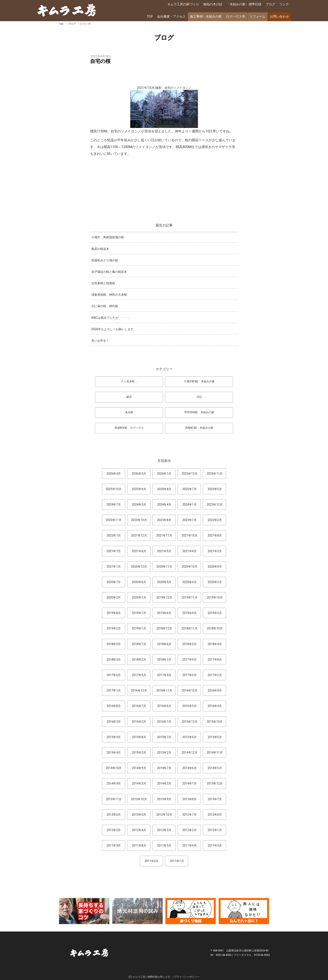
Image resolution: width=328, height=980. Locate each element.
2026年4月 (114, 474)
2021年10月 (189, 535)
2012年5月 (114, 830)
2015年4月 (114, 753)
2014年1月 (189, 783)
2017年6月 (114, 675)
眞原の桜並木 (100, 249)
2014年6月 (189, 768)
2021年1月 (114, 567)
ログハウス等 (236, 17)
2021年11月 (164, 535)
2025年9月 (139, 489)
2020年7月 (114, 582)
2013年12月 (215, 783)
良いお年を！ (100, 341)
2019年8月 (114, 613)
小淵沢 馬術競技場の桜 (108, 237)
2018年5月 (189, 644)
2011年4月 (189, 846)
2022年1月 (114, 535)
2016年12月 (139, 690)
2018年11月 (189, 628)
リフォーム (257, 17)
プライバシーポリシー (187, 977)
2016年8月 (114, 706)
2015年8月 (139, 737)
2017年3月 (189, 675)
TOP (150, 17)
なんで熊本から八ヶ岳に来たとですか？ (244, 911)
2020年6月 (139, 582)
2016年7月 (139, 706)
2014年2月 (164, 783)
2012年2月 (189, 830)
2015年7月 (164, 737)
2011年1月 (177, 861)
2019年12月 (164, 597)
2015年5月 (215, 737)
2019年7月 (139, 613)
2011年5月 (164, 846)
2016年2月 (139, 722)
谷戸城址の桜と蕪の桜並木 (109, 272)
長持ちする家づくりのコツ (84, 911)
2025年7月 (189, 489)
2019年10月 (215, 597)
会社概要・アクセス (171, 17)
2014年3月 (139, 783)
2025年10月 (114, 489)
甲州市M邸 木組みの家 (199, 412)
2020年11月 (164, 567)
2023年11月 (114, 520)
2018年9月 (114, 644)
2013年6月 (114, 815)
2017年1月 (114, 690)
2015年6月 (189, 737)
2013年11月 (114, 799)
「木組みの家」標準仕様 (244, 4)
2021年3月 (215, 551)
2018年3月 (114, 660)
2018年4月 (215, 644)
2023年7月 (189, 520)
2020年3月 (215, 582)
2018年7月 (139, 644)
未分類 (129, 412)
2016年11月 (164, 690)
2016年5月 (189, 706)
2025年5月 (215, 489)
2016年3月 (114, 722)
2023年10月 (139, 520)
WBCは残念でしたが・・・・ (111, 318)
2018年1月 (164, 660)
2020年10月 (189, 567)
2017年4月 (164, 675)
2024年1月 (189, 505)
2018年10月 (215, 628)
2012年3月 (164, 830)
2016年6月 (164, 706)
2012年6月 (215, 815)
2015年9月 (114, 737)
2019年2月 (114, 628)
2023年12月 (215, 505)
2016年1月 (164, 722)
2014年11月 (215, 753)
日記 (199, 397)
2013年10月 (139, 799)
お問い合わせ (279, 17)
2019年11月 (189, 597)
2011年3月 (215, 846)
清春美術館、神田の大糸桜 (109, 295)
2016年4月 (215, 706)
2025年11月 (215, 474)
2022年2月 (215, 520)
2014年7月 (164, 768)
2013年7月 (215, 799)
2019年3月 (215, 613)
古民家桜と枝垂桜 (103, 283)
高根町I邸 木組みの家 (199, 428)
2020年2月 (114, 597)
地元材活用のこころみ (137, 911)
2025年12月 (189, 474)
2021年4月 (189, 551)
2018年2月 (139, 660)
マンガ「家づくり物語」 (191, 911)
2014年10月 (114, 768)
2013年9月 (164, 799)
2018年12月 (164, 628)
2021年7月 (114, 551)
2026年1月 (164, 474)
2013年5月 (139, 815)
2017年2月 (215, 675)
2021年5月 (164, 551)
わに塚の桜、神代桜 (105, 306)
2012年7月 (189, 815)
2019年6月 (164, 613)
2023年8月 (164, 520)
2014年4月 (114, 783)
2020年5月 (164, 582)
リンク (284, 4)
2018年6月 (164, 644)
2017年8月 (215, 660)
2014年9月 (139, 768)
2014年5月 (215, 768)
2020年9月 (215, 567)
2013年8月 (189, 799)
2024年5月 (139, 505)
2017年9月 (189, 660)
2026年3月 (139, 474)
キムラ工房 (67, 10)
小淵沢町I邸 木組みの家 (199, 381)
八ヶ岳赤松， (129, 381)
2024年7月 (114, 505)
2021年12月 (139, 535)
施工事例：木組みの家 (206, 17)
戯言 (129, 397)
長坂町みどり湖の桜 (105, 260)
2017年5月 (139, 675)
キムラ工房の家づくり (183, 4)
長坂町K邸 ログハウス (129, 428)
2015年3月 (139, 753)
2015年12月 (189, 722)
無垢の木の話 (213, 4)
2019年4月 (189, 613)
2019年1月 (139, 628)
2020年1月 (139, 597)
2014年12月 (189, 753)
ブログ (270, 4)
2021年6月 (139, 551)
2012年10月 (164, 815)
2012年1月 (215, 830)
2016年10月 (189, 690)
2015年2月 (164, 753)
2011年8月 (139, 846)
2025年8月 (164, 489)
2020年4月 (189, 582)
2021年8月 (215, 535)
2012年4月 (139, 830)
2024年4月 (164, 505)
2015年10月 (215, 722)
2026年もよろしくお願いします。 (114, 329)
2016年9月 (215, 690)
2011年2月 (152, 861)
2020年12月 (139, 567)
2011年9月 (114, 846)
